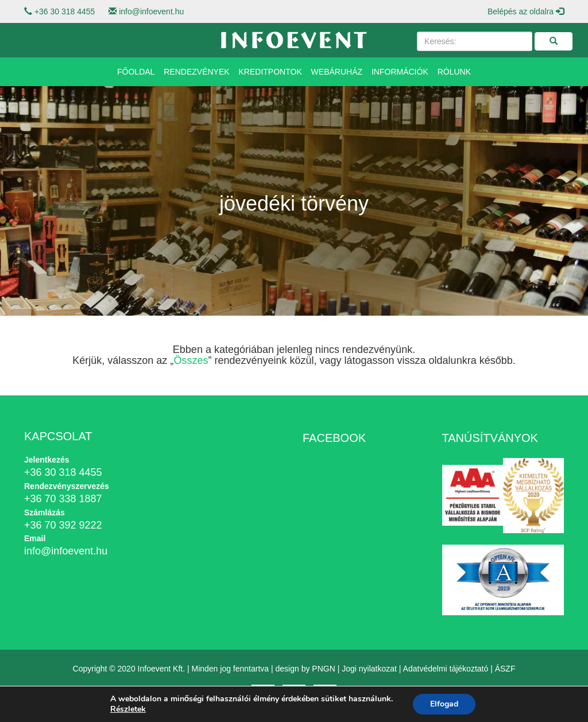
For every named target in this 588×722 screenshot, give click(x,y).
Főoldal (136, 72)
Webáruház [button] (337, 72)
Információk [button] (400, 72)
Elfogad (444, 704)
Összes (191, 360)
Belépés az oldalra (526, 11)
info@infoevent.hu (151, 11)
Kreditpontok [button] (270, 72)
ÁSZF (505, 669)
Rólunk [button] (454, 72)
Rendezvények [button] (196, 72)
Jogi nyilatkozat (369, 669)
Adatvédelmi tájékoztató (446, 669)
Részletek (128, 709)
